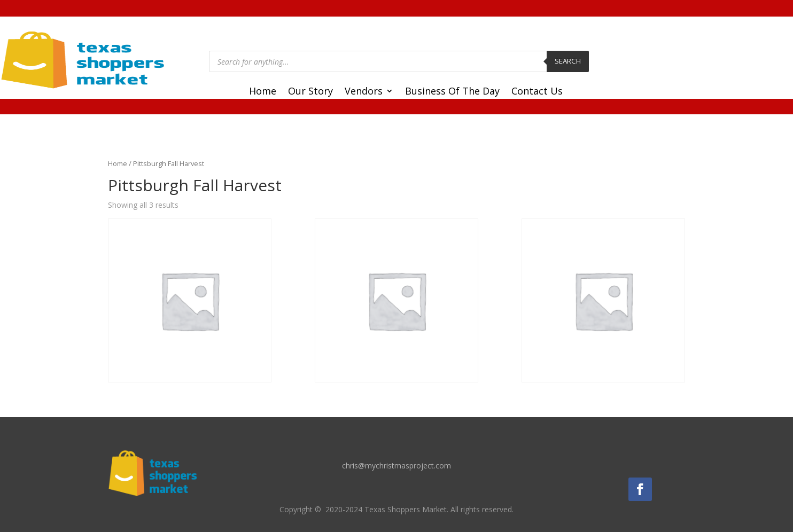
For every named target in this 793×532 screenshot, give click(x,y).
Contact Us (537, 92)
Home (263, 92)
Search (568, 61)
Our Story (310, 92)
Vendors (364, 92)
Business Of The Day (452, 92)
